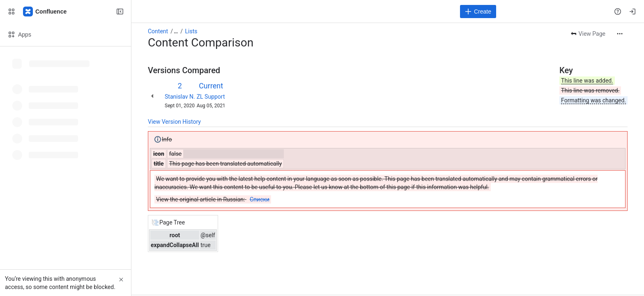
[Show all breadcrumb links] (176, 31)
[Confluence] (45, 12)
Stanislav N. (180, 97)
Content (158, 31)
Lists (191, 31)
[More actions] (620, 34)
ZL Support (211, 97)
